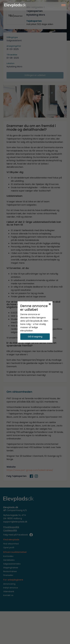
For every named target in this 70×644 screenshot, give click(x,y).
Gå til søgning (35, 337)
